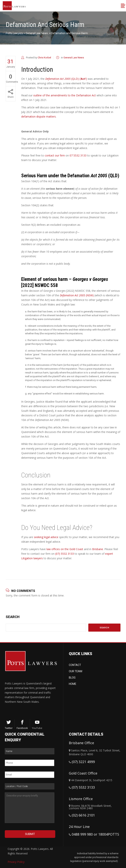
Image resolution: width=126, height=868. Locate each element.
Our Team (76, 671)
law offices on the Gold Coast (65, 549)
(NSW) (77, 295)
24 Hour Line (79, 827)
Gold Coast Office (83, 773)
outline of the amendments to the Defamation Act (65, 95)
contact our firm (55, 155)
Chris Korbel (44, 58)
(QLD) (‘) (66, 79)
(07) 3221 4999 (83, 762)
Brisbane (98, 549)
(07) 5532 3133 (65, 554)
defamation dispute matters (39, 116)
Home (73, 684)
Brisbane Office (81, 743)
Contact (75, 665)
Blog (72, 678)
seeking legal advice (46, 537)
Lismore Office (81, 799)
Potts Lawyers (14, 33)
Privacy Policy (16, 862)
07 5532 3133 (78, 155)
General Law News (37, 33)
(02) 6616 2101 (83, 815)
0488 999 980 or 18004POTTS (95, 834)
